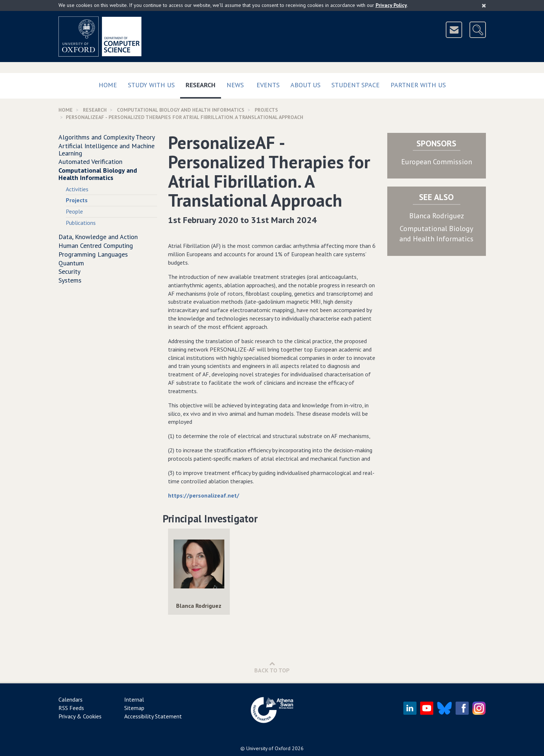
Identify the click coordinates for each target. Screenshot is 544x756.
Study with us (151, 85)
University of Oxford (268, 748)
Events (268, 85)
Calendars (71, 699)
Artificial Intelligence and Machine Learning (106, 149)
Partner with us (418, 85)
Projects (266, 110)
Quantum (71, 263)
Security (69, 271)
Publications (81, 223)
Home (108, 85)
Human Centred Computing (96, 245)
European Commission (437, 162)
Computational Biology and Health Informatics (181, 110)
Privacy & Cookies (80, 716)
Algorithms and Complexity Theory (107, 137)
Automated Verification (90, 162)
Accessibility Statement (153, 716)
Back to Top (272, 667)
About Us (305, 85)
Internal (134, 699)
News (235, 85)
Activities (77, 189)
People (74, 211)
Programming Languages (93, 254)
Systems (70, 280)
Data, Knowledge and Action (98, 237)
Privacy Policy (391, 5)
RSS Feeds (71, 708)
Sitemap (134, 708)
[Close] (484, 5)
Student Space (355, 85)
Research (203, 83)
